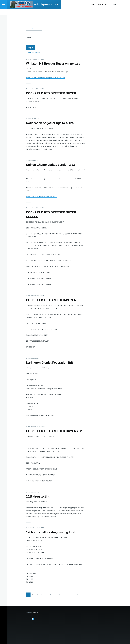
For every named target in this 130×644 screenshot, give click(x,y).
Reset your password (34, 53)
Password (29, 37)
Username (29, 29)
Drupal (35, 613)
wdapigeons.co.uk (46, 10)
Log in (115, 10)
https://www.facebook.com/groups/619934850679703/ (45, 78)
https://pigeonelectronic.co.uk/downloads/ (42, 197)
